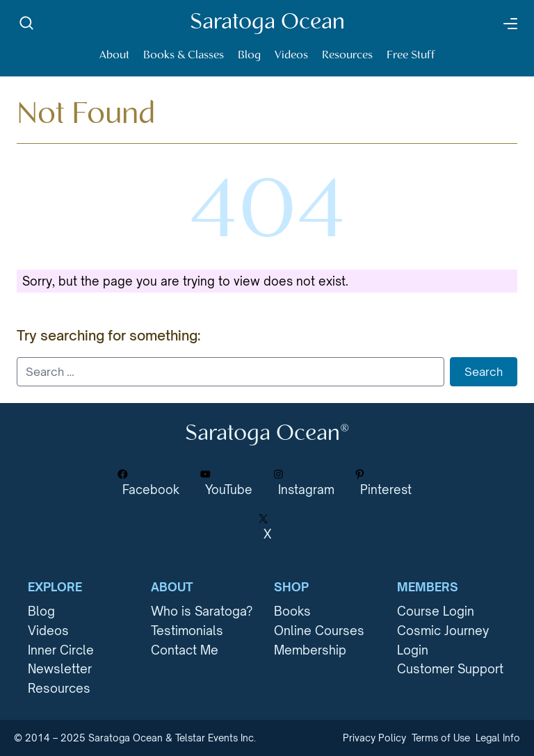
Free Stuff (411, 55)
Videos (291, 55)
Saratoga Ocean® (267, 434)
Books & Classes (184, 55)
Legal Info (498, 738)
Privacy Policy (374, 738)
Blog (249, 55)
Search (484, 372)
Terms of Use (441, 738)
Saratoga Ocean (267, 23)
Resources (347, 55)
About (114, 55)
